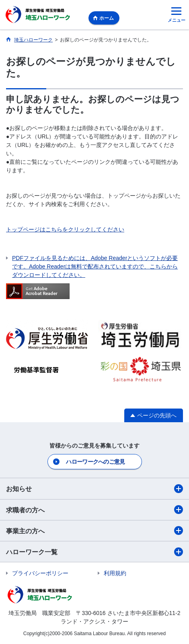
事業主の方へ (94, 530)
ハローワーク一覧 (94, 552)
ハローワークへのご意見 (95, 462)
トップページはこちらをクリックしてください (65, 229)
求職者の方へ (94, 510)
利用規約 (115, 573)
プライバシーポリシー (40, 573)
